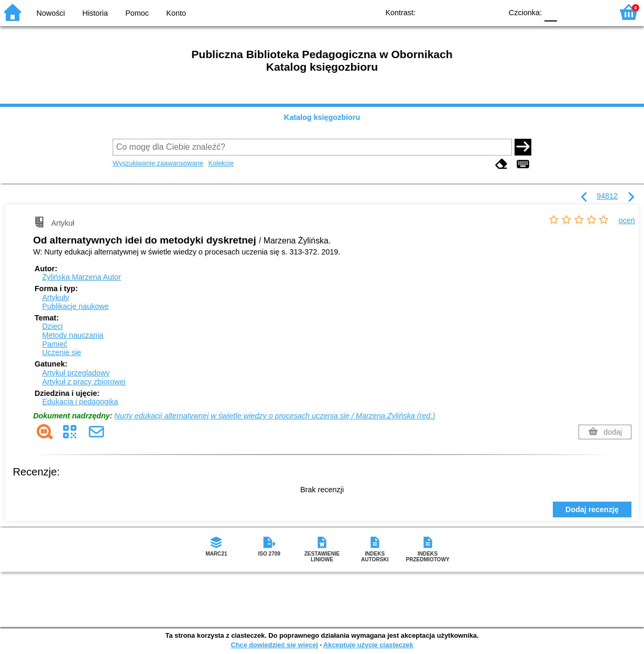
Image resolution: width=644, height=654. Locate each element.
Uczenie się (61, 352)
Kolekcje (221, 163)
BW (449, 12)
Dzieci (52, 326)
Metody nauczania (73, 335)
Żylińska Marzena (81, 277)
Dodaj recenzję (592, 509)
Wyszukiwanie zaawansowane (158, 163)
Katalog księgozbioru (322, 117)
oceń (627, 220)
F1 (569, 12)
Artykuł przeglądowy (76, 373)
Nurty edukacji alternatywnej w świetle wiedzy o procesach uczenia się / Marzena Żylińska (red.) (275, 416)
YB (470, 12)
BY (491, 12)
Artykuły (55, 297)
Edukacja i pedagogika (80, 402)
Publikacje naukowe (75, 306)
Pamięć (54, 344)
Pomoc (137, 13)
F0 (550, 12)
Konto (176, 13)
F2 (593, 12)
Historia (95, 13)
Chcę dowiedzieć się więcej (274, 645)
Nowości (51, 13)
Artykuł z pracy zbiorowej (84, 382)
